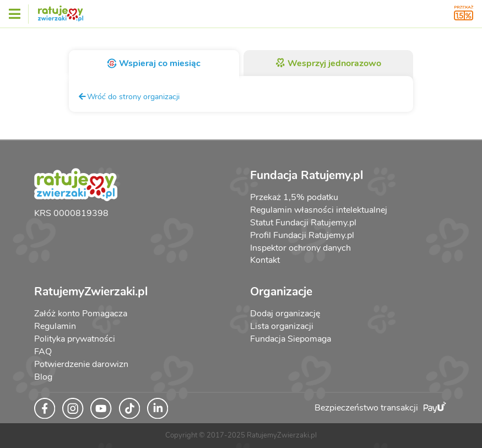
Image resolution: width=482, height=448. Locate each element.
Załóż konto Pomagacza (81, 314)
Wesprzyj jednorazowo (328, 63)
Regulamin (55, 326)
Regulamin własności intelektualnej (319, 210)
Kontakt (265, 260)
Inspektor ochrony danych (300, 248)
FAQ (43, 352)
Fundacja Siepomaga (291, 339)
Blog (43, 377)
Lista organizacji (282, 326)
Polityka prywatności (75, 339)
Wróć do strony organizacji (129, 96)
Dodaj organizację (285, 314)
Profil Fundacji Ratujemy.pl (302, 235)
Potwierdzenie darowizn (81, 364)
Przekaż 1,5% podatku (294, 197)
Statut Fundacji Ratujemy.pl (303, 223)
